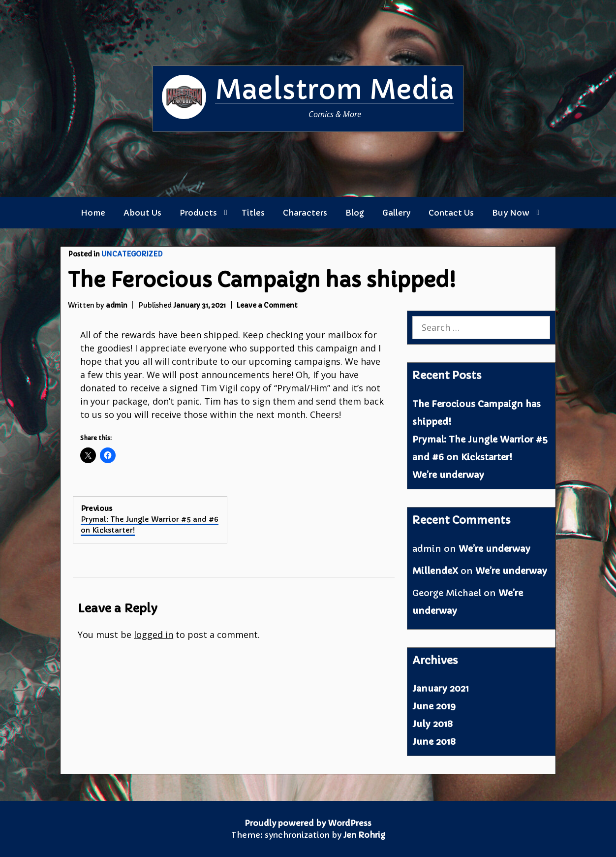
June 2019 (434, 706)
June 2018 (434, 742)
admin (117, 305)
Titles (253, 213)
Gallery (396, 213)
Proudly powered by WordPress (308, 823)
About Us (142, 213)
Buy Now (511, 213)
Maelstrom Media (335, 90)
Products (198, 213)
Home (93, 213)
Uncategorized (132, 254)
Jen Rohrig (364, 835)
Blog (355, 213)
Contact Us (451, 213)
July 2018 (432, 724)
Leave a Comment (267, 305)
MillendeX (435, 571)
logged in (154, 635)
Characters (305, 213)
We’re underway (448, 475)
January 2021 (441, 688)
